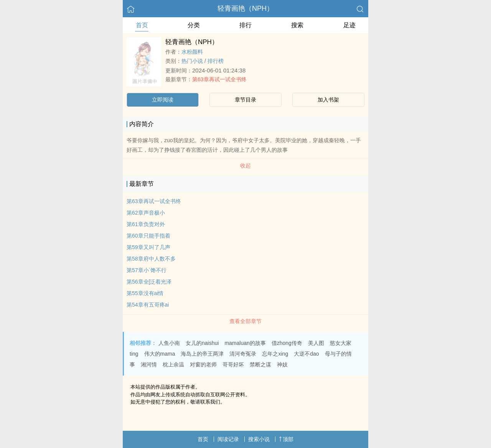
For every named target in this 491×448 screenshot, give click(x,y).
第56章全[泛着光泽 (149, 282)
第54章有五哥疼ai (148, 305)
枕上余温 (173, 364)
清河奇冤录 (243, 354)
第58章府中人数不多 (151, 259)
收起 (245, 166)
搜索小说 (259, 439)
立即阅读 (163, 100)
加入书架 (328, 100)
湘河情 (149, 364)
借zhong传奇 (287, 343)
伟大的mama (160, 354)
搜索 (297, 25)
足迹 (349, 25)
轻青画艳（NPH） (245, 8)
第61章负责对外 (146, 224)
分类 (194, 25)
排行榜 (216, 61)
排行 (245, 25)
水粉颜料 (192, 52)
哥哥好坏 (233, 364)
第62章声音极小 (146, 213)
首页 (142, 25)
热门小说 (192, 61)
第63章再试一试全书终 (219, 79)
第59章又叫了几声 (148, 247)
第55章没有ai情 (145, 293)
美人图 (316, 343)
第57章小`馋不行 (147, 270)
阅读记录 (228, 439)
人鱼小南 (169, 343)
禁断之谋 (260, 364)
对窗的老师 (203, 364)
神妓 (282, 364)
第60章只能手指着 (148, 236)
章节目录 (245, 100)
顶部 (286, 439)
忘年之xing (275, 354)
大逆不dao (306, 354)
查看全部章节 (245, 321)
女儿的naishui (202, 343)
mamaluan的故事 (245, 343)
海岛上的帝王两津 (202, 354)
